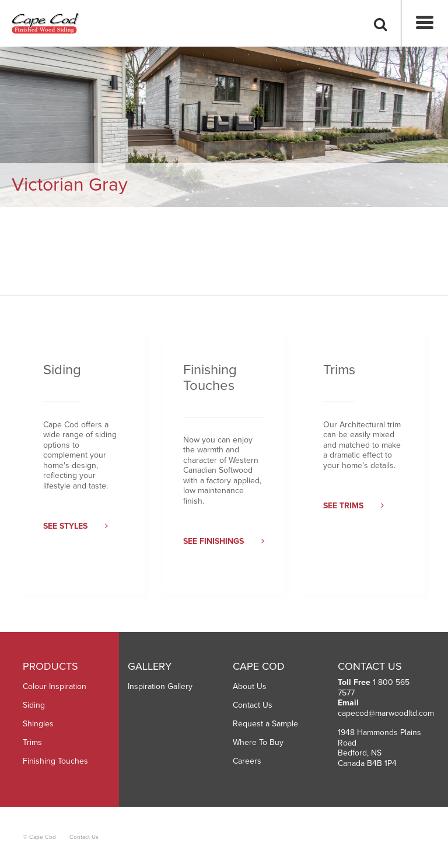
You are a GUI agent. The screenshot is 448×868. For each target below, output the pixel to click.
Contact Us (253, 705)
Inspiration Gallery (160, 686)
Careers (247, 761)
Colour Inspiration (55, 686)
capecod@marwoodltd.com (386, 713)
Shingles (38, 724)
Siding (34, 705)
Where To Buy (258, 742)
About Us (250, 686)
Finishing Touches (55, 761)
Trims (32, 742)
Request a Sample (265, 724)
